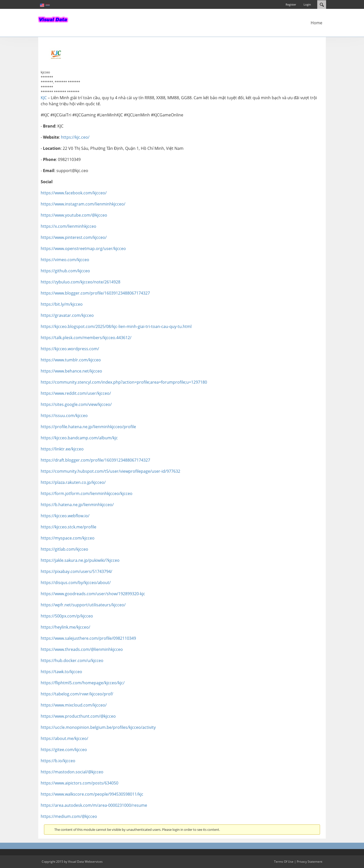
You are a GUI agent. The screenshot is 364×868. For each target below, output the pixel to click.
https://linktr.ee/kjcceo (62, 449)
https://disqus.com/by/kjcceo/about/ (76, 583)
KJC (44, 98)
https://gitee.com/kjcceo (64, 750)
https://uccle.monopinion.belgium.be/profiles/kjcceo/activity (98, 727)
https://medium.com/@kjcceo (69, 816)
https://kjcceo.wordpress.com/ (70, 349)
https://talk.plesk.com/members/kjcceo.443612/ (86, 338)
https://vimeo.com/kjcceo (65, 260)
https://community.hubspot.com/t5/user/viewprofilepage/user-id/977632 (110, 471)
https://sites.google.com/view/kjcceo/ (76, 404)
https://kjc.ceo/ (75, 137)
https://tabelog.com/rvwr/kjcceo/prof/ (77, 694)
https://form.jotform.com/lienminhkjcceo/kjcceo (87, 493)
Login (307, 4)
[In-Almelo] (53, 19)
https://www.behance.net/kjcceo (71, 371)
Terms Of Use (284, 862)
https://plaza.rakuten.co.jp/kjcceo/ (73, 482)
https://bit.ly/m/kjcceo (62, 304)
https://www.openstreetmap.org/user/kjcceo (83, 249)
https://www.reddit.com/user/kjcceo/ (76, 393)
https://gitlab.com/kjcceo (64, 549)
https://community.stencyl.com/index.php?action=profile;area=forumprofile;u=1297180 (124, 382)
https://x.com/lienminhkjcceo (69, 226)
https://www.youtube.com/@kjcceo (74, 215)
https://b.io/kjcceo (58, 761)
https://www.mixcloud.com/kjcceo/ (74, 705)
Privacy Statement (310, 862)
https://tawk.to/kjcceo (61, 672)
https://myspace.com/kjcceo (68, 538)
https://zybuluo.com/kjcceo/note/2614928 (81, 282)
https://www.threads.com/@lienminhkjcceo (82, 649)
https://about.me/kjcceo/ (64, 738)
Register (291, 4)
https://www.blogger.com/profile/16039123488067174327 (95, 293)
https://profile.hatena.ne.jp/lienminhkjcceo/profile (88, 427)
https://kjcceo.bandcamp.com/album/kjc (79, 438)
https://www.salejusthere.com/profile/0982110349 (88, 638)
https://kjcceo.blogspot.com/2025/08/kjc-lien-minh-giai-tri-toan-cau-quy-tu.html (116, 326)
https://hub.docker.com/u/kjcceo (72, 660)
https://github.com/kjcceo (65, 271)
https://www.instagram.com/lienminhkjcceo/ (83, 204)
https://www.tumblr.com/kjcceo (71, 360)
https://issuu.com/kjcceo (64, 416)
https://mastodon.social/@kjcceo (72, 772)
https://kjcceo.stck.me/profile (69, 527)
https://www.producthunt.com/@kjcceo (78, 716)
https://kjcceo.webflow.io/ (65, 516)
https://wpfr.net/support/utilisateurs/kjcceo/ (83, 605)
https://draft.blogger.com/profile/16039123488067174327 (95, 460)
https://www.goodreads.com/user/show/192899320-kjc (93, 594)
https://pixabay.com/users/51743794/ (76, 571)
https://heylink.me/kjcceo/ (65, 627)
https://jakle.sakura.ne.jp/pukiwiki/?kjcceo (80, 560)
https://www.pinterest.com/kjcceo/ (74, 237)
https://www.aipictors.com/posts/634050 (79, 783)
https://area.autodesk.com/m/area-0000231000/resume (94, 805)
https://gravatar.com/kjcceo (67, 315)
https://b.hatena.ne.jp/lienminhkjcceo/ (77, 505)
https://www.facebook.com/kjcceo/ (74, 193)
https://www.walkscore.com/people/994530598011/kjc (92, 794)
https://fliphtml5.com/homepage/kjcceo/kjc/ (83, 683)
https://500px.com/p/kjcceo (67, 616)
